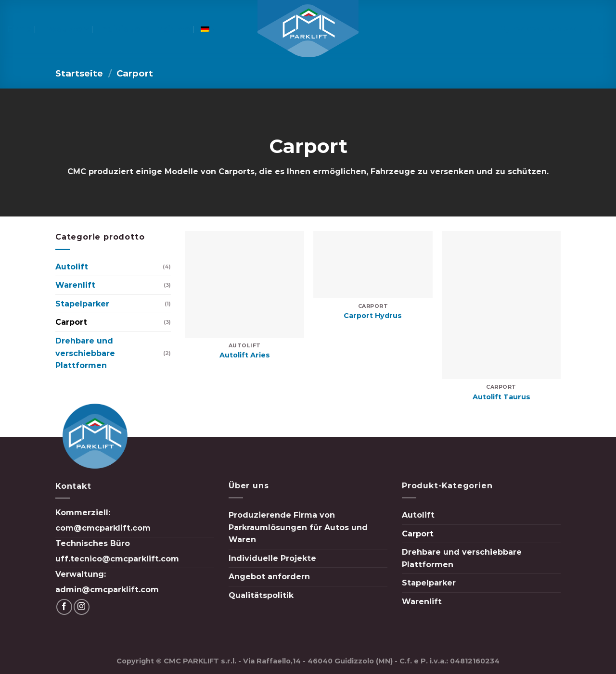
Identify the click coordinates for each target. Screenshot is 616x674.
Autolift (72, 267)
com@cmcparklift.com (103, 528)
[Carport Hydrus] (373, 264)
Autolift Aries (245, 355)
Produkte (66, 29)
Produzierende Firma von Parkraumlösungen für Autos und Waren (298, 527)
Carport (71, 322)
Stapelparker (82, 304)
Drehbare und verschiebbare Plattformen (85, 353)
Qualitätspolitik (261, 595)
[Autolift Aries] (245, 284)
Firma (19, 29)
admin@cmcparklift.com (107, 590)
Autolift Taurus (501, 397)
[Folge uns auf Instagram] (603, 29)
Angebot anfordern (269, 577)
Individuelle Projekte (145, 29)
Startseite (79, 73)
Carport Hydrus (373, 316)
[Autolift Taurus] (501, 305)
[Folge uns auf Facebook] (590, 29)
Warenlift (75, 285)
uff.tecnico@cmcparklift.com (117, 559)
